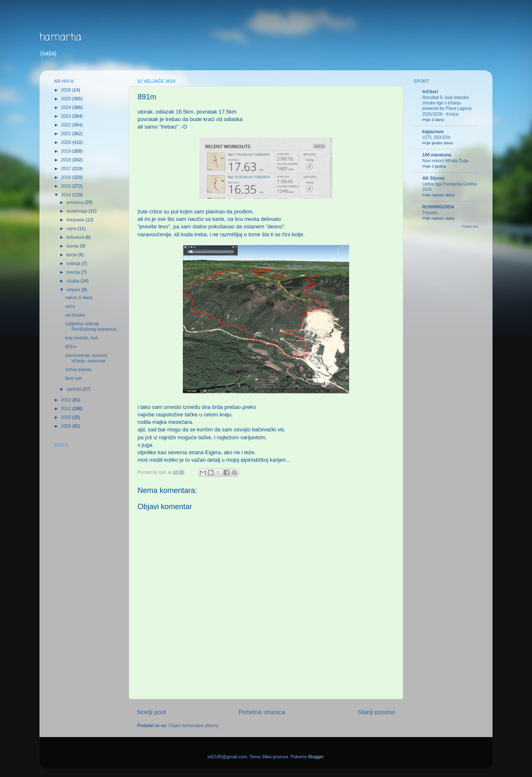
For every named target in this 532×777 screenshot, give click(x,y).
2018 (67, 160)
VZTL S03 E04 (436, 137)
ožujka (74, 281)
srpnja (73, 246)
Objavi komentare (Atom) (193, 725)
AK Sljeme (433, 178)
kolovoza (76, 237)
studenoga (78, 211)
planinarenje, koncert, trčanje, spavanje (87, 358)
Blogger (316, 757)
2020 (67, 142)
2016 (67, 177)
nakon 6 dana (79, 297)
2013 (67, 400)
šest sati (74, 378)
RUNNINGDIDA (438, 207)
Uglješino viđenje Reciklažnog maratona (91, 326)
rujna (72, 228)
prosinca (76, 202)
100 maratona (437, 155)
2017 (67, 168)
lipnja (72, 255)
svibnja (74, 263)
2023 (67, 116)
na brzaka (75, 315)
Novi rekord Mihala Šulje (445, 161)
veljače (74, 290)
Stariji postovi (376, 712)
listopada (76, 220)
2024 (67, 107)
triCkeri (430, 92)
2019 (67, 151)
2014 (67, 195)
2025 (67, 99)
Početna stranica (262, 712)
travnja (74, 272)
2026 (67, 90)
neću (70, 306)
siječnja (75, 389)
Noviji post (152, 712)
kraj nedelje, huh (82, 338)
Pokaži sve (470, 226)
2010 (67, 417)
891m (71, 346)
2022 (67, 125)
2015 (67, 186)
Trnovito (430, 213)
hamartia (60, 38)
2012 (67, 408)
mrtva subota (78, 369)
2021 (67, 134)
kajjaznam (433, 131)
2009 (67, 426)
